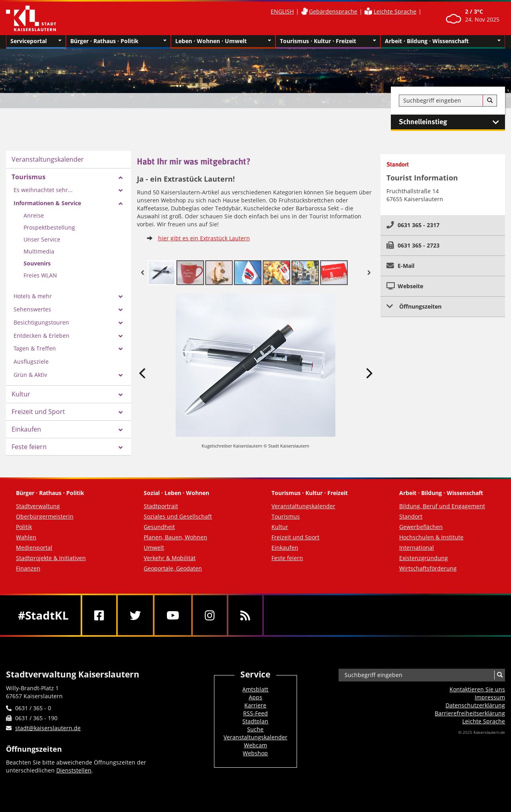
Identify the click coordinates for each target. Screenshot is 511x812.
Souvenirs (37, 263)
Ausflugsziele (31, 361)
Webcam (255, 745)
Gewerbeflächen (421, 527)
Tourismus (29, 177)
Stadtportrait (161, 506)
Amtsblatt (255, 689)
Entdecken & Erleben (42, 336)
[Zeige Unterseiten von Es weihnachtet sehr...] (121, 190)
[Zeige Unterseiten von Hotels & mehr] (121, 297)
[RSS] (245, 615)
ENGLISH (282, 11)
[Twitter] (135, 615)
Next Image (369, 373)
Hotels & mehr (33, 296)
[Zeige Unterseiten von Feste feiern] (121, 448)
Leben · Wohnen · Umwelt (223, 41)
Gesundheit (159, 527)
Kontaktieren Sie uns (477, 689)
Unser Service (42, 239)
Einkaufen (26, 429)
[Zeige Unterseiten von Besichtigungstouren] (121, 323)
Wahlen (26, 537)
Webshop (255, 753)
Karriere (255, 705)
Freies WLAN (40, 275)
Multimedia (39, 251)
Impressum (490, 697)
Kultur (21, 394)
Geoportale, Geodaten (173, 568)
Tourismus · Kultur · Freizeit (328, 41)
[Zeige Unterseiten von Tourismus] (121, 178)
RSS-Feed (255, 713)
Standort (411, 516)
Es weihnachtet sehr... (43, 190)
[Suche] (490, 101)
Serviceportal (36, 41)
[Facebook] (99, 615)
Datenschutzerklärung (475, 705)
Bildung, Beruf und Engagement (442, 506)
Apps (255, 697)
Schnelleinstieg (452, 122)
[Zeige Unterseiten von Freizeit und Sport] (121, 412)
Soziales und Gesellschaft (178, 516)
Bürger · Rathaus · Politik (118, 41)
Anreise (34, 215)
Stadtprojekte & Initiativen (51, 558)
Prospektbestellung (49, 227)
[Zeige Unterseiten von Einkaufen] (121, 430)
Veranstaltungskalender (48, 159)
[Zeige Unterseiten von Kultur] (121, 395)
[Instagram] (210, 615)
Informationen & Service (47, 203)
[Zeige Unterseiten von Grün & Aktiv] (121, 375)
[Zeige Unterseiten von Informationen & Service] (121, 204)
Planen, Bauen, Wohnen (175, 537)
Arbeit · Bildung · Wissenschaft (443, 41)
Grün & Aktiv (30, 375)
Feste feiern (29, 447)
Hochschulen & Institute (431, 537)
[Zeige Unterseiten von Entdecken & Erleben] (121, 336)
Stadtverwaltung (38, 506)
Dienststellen (74, 770)
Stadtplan (255, 721)
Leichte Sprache (395, 11)
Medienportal (34, 548)
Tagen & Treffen (35, 348)
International (417, 548)
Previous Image (143, 373)
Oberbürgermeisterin (45, 516)
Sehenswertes (32, 309)
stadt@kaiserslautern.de (48, 728)
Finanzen (28, 568)
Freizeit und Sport (38, 412)
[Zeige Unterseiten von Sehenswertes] (121, 310)
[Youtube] (173, 615)
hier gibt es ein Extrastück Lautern (204, 238)
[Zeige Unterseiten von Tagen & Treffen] (121, 349)
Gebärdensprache (333, 11)
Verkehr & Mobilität (170, 558)
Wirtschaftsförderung (428, 568)
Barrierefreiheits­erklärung (470, 713)
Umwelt (154, 548)
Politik (24, 527)
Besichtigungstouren (41, 322)
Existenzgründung (424, 558)
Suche (255, 729)
